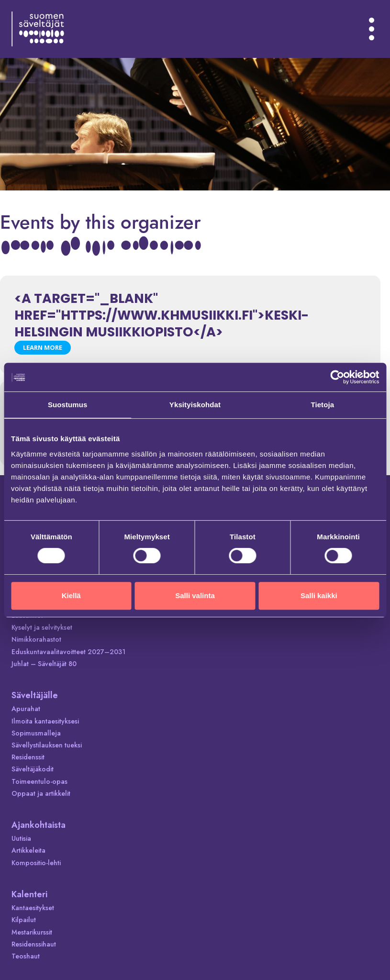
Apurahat (26, 709)
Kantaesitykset (33, 908)
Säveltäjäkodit (33, 769)
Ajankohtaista (39, 825)
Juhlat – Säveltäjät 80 (44, 664)
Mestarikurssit (32, 932)
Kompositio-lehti (36, 863)
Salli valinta (195, 596)
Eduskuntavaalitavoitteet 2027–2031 (68, 652)
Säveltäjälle (35, 695)
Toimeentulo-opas (39, 781)
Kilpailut (24, 920)
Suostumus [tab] (68, 405)
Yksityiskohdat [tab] (195, 405)
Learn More (43, 347)
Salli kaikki (319, 596)
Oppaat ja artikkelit (41, 793)
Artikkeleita (28, 850)
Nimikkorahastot (36, 639)
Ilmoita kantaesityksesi (45, 721)
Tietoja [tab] (322, 405)
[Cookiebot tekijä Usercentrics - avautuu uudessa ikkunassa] (337, 377)
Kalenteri (29, 894)
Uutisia (21, 838)
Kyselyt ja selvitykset (42, 627)
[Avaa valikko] (372, 29)
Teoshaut (26, 956)
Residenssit (28, 757)
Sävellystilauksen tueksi (47, 745)
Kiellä (71, 596)
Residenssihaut (34, 944)
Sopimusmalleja (36, 733)
